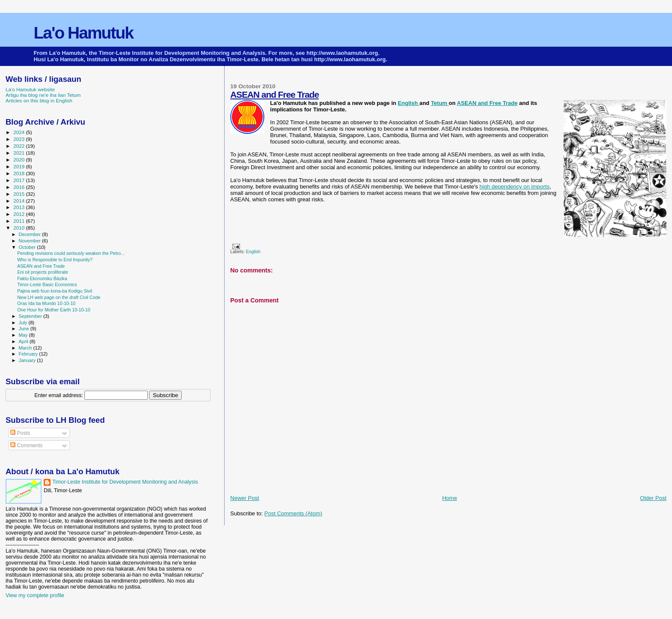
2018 (19, 173)
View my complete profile (35, 595)
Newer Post (244, 498)
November (30, 241)
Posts (20, 433)
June (25, 329)
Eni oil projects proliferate (43, 272)
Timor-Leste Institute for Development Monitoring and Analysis (125, 482)
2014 (19, 201)
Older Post (653, 498)
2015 (19, 194)
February (29, 354)
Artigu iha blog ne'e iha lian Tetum (43, 95)
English (409, 103)
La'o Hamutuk (83, 33)
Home (450, 498)
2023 (19, 139)
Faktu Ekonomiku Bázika (42, 278)
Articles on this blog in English (39, 100)
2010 (19, 228)
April (24, 341)
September (31, 316)
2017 (19, 180)
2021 (19, 153)
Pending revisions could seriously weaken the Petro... (71, 253)
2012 (19, 214)
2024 (19, 132)
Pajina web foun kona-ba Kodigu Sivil (55, 291)
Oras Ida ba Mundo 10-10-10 (46, 303)
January (28, 360)
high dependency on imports (514, 187)
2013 (19, 207)
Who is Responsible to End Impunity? (55, 260)
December (30, 234)
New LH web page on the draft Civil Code (59, 297)
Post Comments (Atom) (293, 513)
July (24, 323)
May (24, 335)
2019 (19, 166)
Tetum (440, 103)
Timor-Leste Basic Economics (47, 284)
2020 (19, 160)
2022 (19, 146)
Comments (26, 446)
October (28, 247)
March (26, 348)
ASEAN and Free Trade (274, 94)
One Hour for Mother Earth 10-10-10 (54, 310)
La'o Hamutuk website (30, 89)
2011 (19, 221)
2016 (19, 187)
